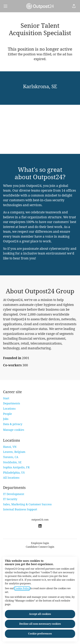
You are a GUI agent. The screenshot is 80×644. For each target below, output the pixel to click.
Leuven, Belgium (14, 452)
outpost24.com (40, 520)
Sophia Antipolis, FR (16, 467)
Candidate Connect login (40, 547)
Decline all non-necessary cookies (40, 624)
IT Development (14, 494)
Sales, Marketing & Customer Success (27, 504)
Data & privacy (13, 424)
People (7, 414)
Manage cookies (14, 430)
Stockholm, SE (12, 462)
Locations (9, 409)
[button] (74, 6)
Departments (12, 403)
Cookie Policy (22, 588)
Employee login (40, 543)
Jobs (6, 419)
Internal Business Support (20, 509)
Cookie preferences (40, 634)
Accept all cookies (40, 614)
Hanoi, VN (10, 447)
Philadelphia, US (14, 473)
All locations (11, 478)
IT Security (10, 499)
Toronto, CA (11, 457)
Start (6, 398)
